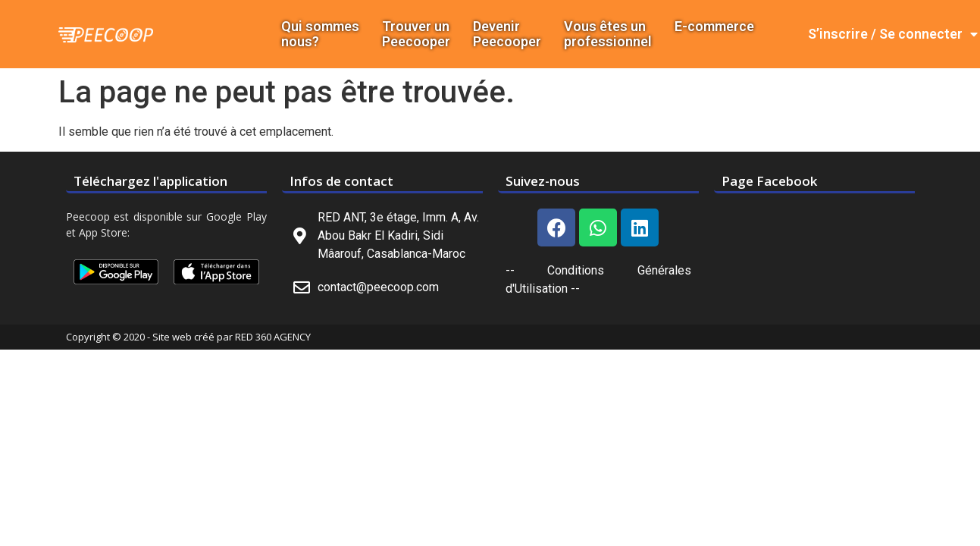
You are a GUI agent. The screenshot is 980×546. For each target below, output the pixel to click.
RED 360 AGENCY (273, 337)
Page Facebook (769, 181)
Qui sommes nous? (320, 34)
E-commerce (714, 27)
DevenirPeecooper (507, 34)
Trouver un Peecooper (416, 34)
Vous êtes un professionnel (608, 34)
